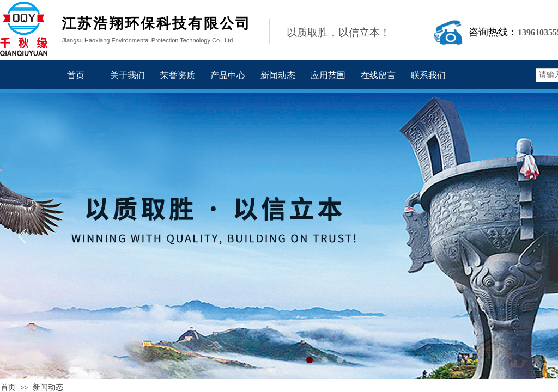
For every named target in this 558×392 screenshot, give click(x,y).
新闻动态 (48, 387)
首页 (8, 387)
